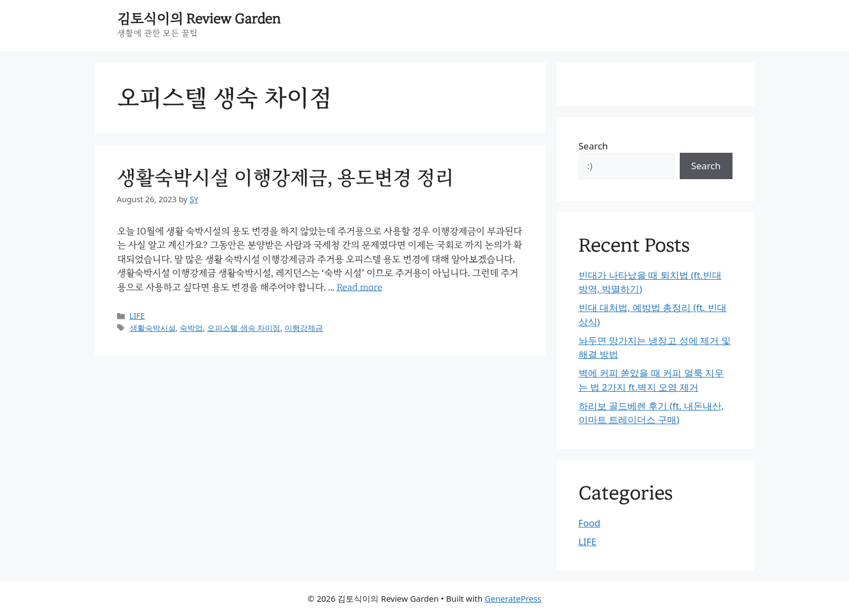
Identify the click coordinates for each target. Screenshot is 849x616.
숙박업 (191, 328)
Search (593, 146)
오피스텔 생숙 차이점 (244, 328)
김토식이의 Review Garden (199, 19)
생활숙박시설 (153, 328)
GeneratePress (513, 598)
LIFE (137, 316)
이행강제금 (304, 328)
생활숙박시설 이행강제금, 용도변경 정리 (285, 178)
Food (590, 523)
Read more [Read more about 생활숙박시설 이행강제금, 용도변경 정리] (360, 287)
